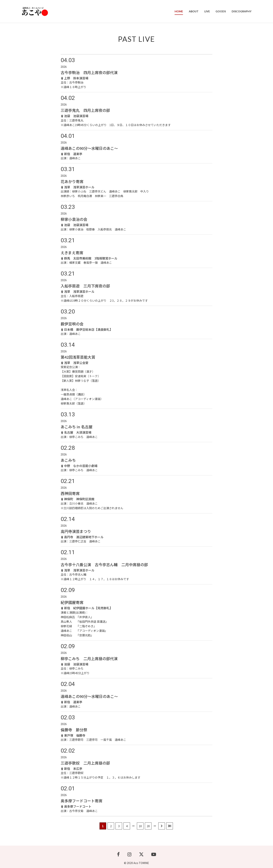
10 (140, 826)
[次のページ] (162, 826)
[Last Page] (170, 826)
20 (148, 826)
